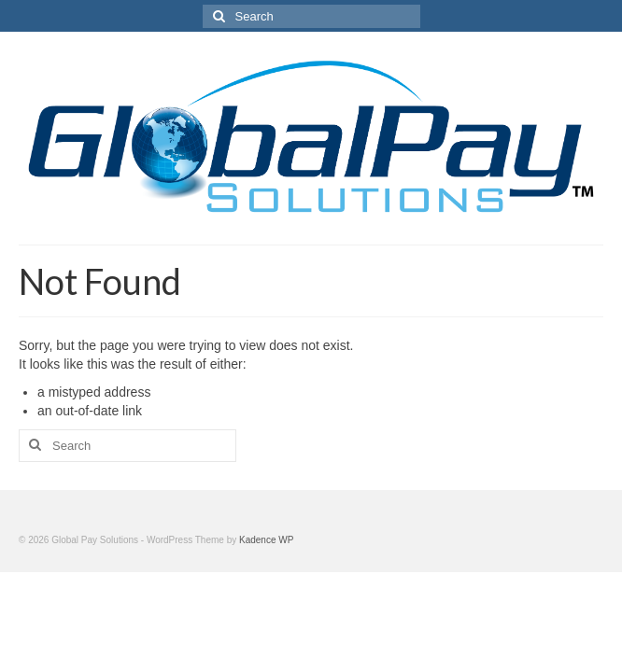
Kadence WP (266, 540)
